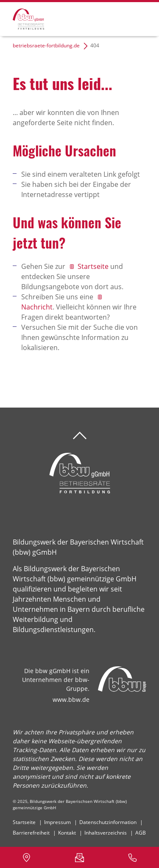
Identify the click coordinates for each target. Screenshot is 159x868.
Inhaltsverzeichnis (106, 833)
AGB (141, 833)
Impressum (57, 822)
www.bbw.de (71, 700)
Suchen (110, 18)
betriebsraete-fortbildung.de (46, 45)
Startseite (94, 266)
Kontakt (67, 833)
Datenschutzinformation (108, 822)
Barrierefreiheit (31, 833)
